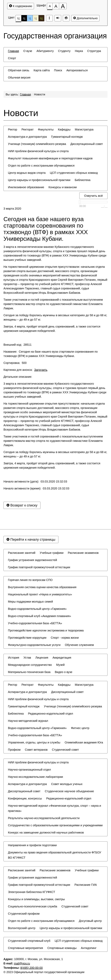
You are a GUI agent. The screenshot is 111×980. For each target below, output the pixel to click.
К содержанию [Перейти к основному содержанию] (21, 6)
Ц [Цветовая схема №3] (30, 18)
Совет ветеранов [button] (36, 750)
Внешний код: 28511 (17, 345)
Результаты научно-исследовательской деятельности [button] (44, 818)
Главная (25, 94)
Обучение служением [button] (79, 645)
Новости (40, 94)
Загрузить (41, 370)
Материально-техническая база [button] (29, 672)
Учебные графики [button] (52, 553)
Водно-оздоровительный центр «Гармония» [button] (37, 609)
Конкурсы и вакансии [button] (63, 187)
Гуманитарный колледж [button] (67, 137)
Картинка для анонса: (25, 370)
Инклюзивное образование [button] (26, 187)
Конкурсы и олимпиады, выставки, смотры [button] (36, 899)
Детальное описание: (18, 377)
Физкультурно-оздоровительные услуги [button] (34, 645)
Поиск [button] (58, 70)
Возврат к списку (22, 505)
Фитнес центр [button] (80, 728)
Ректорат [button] (28, 129)
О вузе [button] (28, 51)
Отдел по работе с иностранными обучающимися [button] (41, 166)
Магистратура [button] (84, 129)
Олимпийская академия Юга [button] (84, 742)
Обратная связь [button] (19, 70)
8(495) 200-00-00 (32, 968)
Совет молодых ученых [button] (67, 784)
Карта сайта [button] (42, 70)
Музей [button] (60, 665)
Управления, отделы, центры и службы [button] (34, 742)
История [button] (14, 658)
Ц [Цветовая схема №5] (41, 18)
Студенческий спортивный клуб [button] (29, 941)
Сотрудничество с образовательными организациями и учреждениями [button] (55, 825)
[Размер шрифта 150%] (56, 6)
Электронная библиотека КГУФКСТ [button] (32, 892)
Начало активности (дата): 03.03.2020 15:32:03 (35, 481)
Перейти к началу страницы (31, 539)
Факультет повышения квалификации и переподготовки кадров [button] (50, 158)
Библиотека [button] (83, 180)
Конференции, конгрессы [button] (25, 798)
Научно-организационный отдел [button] (29, 770)
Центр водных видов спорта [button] (27, 173)
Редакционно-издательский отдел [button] (51, 714)
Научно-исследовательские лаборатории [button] (35, 777)
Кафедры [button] (64, 129)
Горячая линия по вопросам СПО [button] (30, 580)
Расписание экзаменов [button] (83, 553)
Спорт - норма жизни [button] (65, 638)
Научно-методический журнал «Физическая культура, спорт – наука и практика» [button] (54, 808)
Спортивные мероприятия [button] (25, 948)
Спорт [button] (12, 58)
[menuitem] (13, 51)
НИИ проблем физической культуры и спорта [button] (38, 151)
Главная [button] (13, 51)
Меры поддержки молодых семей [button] (30, 602)
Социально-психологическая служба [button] (33, 906)
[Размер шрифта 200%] (63, 6)
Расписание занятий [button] (22, 553)
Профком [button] (14, 750)
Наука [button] (79, 51)
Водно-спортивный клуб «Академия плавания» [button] (39, 616)
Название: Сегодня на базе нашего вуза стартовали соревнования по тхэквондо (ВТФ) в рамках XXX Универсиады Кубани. (51, 354)
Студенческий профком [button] (24, 914)
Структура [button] (94, 51)
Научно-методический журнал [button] (28, 721)
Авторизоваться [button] (77, 70)
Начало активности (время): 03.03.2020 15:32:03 (36, 488)
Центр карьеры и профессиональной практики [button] (39, 180)
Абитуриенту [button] (45, 51)
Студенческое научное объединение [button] (69, 791)
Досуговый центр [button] (90, 921)
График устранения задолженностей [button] (32, 560)
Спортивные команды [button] (62, 948)
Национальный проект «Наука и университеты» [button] (40, 594)
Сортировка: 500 (15, 363)
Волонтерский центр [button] (22, 928)
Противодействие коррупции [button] (27, 638)
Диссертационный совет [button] (87, 144)
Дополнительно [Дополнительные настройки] (85, 18)
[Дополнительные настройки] (66, 18)
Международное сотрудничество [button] (30, 665)
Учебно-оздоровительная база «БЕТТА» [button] (35, 623)
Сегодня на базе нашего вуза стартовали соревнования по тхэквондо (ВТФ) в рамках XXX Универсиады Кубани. (46, 229)
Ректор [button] (13, 129)
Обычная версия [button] (19, 78)
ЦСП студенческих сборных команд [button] (74, 173)
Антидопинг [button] (89, 948)
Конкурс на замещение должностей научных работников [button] (46, 832)
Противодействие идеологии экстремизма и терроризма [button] (46, 630)
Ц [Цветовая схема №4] (36, 18)
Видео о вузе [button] (64, 672)
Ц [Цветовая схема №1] (18, 19)
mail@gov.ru (22, 963)
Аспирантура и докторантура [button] (27, 137)
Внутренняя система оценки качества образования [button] (42, 587)
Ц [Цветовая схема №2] (24, 18)
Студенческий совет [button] (65, 750)
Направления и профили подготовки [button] (32, 845)
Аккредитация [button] (62, 658)
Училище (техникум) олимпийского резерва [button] (37, 144)
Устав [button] (27, 658)
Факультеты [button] (46, 129)
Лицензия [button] (42, 658)
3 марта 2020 (12, 209)
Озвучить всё (93, 196)
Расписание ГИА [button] (86, 885)
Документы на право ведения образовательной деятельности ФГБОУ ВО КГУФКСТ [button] (55, 855)
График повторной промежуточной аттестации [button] (39, 567)
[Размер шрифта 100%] (50, 6)
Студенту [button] (64, 51)
